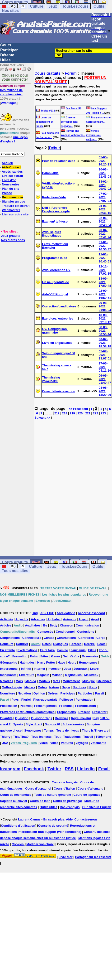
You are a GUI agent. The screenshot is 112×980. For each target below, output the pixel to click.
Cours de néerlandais (16, 795)
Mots (56, 681)
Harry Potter (46, 662)
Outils (99, 6)
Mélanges (105, 681)
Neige (66, 687)
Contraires (86, 638)
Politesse (66, 700)
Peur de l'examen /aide (59, 161)
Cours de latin (40, 801)
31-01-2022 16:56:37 (105, 246)
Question (22, 718)
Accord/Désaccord (91, 613)
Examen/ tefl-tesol (55, 221)
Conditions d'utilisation (18, 826)
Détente (7, 55)
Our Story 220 (74, 109)
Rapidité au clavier (14, 801)
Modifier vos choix (40, 844)
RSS (69, 769)
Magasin (43, 675)
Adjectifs (22, 619)
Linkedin (86, 769)
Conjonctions (10, 638)
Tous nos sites (15, 571)
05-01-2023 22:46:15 (105, 209)
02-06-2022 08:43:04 (105, 221)
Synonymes (33, 730)
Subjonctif (52, 724)
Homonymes (88, 662)
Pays (15, 700)
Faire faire (47, 650)
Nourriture (8, 693)
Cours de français (65, 782)
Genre (56, 656)
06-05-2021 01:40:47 (105, 379)
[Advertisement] (47, 490)
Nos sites (10, 11)
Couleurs (7, 644)
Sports (18, 724)
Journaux (81, 669)
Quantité (6, 718)
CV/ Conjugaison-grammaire (55, 331)
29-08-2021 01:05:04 (105, 306)
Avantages (9, 103)
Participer (9, 50)
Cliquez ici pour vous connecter (15, 77)
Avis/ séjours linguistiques (51, 234)
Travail (88, 737)
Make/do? (91, 675)
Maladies (7, 681)
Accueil (7, 163)
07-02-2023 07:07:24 (105, 197)
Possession (9, 706)
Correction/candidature (59, 306)
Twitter (54, 769)
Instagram (10, 769)
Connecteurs (32, 638)
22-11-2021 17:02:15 (105, 270)
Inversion (55, 669)
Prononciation (86, 706)
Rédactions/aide (54, 197)
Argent (84, 619)
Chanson (67, 625)
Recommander (13, 197)
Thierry (5, 737)
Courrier (22, 644)
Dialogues (61, 644)
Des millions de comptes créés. (12, 90)
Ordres (53, 693)
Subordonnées (73, 724)
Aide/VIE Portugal (55, 294)
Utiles (5, 60)
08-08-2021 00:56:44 (105, 331)
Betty (54, 625)
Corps (101, 638)
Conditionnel (65, 632)
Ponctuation (84, 700)
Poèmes (26, 706)
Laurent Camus (29, 819)
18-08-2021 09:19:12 (105, 318)
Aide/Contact (11, 167)
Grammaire (90, 656)
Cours (6, 45)
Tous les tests (42, 737)
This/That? (21, 737)
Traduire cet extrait (16, 206)
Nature (54, 687)
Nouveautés (11, 184)
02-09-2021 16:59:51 (105, 294)
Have (61, 662)
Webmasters (11, 210)
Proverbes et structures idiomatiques (27, 712)
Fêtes (45, 656)
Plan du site (11, 189)
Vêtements (98, 743)
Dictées (76, 644)
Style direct (34, 724)
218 (65, 413)
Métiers (30, 687)
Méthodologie (12, 687)
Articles (6, 625)
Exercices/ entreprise (58, 318)
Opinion (39, 693)
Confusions (86, 632)
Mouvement (71, 681)
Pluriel (26, 700)
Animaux (70, 619)
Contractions (66, 638)
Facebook (34, 769)
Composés (45, 632)
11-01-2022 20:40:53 (105, 258)
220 (80, 413)
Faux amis (78, 650)
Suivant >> (42, 418)
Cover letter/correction (58, 391)
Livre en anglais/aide (57, 343)
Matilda (31, 681)
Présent (84, 712)
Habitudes (27, 662)
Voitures (67, 743)
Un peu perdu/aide (55, 282)
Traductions (72, 737)
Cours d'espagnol (38, 788)
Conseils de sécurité (53, 826)
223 (103, 413)
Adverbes (38, 619)
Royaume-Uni (81, 718)
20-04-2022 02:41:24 (105, 234)
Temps (49, 730)
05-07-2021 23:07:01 (105, 355)
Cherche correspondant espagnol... (69, 122)
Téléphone (103, 737)
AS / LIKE (47, 613)
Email (104, 769)
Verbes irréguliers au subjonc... (94, 135)
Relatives (62, 718)
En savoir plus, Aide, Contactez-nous (70, 819)
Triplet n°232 (48, 111)
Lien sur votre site (15, 214)
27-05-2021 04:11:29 (105, 367)
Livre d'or (9, 180)
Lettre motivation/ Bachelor (55, 246)
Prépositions (67, 712)
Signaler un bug (14, 201)
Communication (87, 625)
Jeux (53, 6)
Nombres (79, 687)
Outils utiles (48, 807)
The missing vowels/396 (51, 379)
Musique (89, 681)
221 (88, 413)
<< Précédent (78, 409)
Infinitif (26, 669)
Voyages (82, 743)
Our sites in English (97, 807)
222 (96, 413)
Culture (37, 6)
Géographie (9, 662)
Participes (68, 693)
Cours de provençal (67, 801)
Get (65, 656)
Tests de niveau (68, 730)
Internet (39, 669)
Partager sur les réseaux (93, 857)
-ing (35, 613)
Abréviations (66, 613)
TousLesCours (75, 6)
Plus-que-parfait (45, 700)
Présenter (99, 712)
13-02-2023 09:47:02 (105, 185)
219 (72, 413)
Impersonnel (9, 669)
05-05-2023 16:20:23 (105, 161)
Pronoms (66, 706)
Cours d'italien (64, 788)
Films (92, 650)
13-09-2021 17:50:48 (105, 282)
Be (45, 625)
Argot (95, 619)
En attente (7, 650)
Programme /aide (55, 258)
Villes (54, 743)
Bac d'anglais (70, 807)
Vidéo (44, 743)
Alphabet (54, 619)
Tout (57, 737)
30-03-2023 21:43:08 (105, 173)
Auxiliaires (33, 625)
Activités (6, 619)
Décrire (89, 644)
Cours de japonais (87, 795)
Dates (46, 644)
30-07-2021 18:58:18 (105, 343)
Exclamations (28, 650)
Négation (24, 693)
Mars (19, 681)
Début (54, 148)
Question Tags (42, 718)
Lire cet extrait (12, 176)
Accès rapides (12, 172)
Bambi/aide (50, 173)
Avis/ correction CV (56, 270)
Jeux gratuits (11, 236)
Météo (42, 687)
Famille (63, 650)
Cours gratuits (47, 73)
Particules (85, 693)
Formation (20, 656)
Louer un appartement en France (45, 122)
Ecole (101, 644)
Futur (34, 656)
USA (5, 743)
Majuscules (73, 675)
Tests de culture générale (52, 795)
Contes (49, 638)
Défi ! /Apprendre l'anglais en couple (56, 209)
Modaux (44, 681)
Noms (93, 687)
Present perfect (45, 706)
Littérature (27, 675)
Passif (100, 693)
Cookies (18, 844)
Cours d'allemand (91, 788)
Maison (57, 675)
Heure (72, 662)
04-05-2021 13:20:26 (105, 391)
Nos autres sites (13, 240)
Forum (71, 73)
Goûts (75, 656)
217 (57, 413)
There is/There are (95, 730)
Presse (7, 193)
